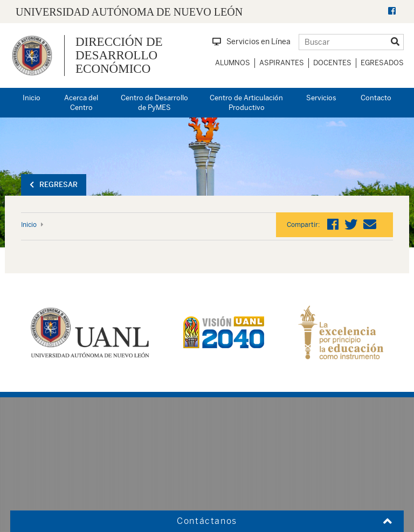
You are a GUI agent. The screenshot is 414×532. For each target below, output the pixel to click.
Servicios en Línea (251, 42)
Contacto (376, 98)
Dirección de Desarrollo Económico (119, 56)
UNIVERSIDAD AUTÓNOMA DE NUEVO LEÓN (129, 12)
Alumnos (233, 63)
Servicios (321, 98)
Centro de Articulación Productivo (246, 103)
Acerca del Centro (81, 103)
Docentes (332, 63)
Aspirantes (282, 63)
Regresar (54, 185)
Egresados (382, 63)
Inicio (32, 98)
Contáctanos (207, 521)
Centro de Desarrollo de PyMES (154, 103)
